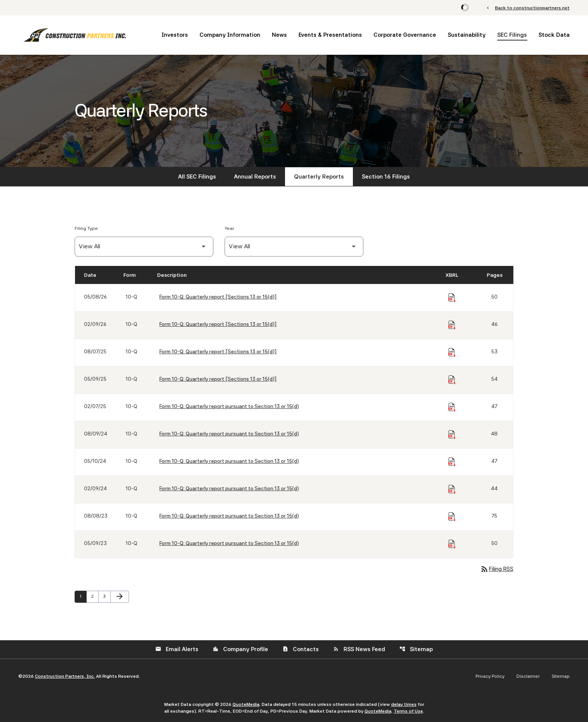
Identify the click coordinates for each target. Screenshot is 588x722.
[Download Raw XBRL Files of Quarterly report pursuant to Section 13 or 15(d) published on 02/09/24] (452, 489)
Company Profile (240, 649)
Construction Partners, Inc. (65, 676)
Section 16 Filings (386, 177)
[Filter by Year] (294, 247)
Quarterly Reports (319, 177)
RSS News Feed (359, 649)
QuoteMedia (246, 704)
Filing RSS (497, 569)
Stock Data (554, 35)
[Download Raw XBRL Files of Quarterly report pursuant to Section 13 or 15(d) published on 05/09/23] (452, 544)
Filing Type (86, 228)
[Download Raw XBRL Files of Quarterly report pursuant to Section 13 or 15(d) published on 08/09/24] (452, 435)
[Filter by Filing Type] (144, 247)
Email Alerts (177, 649)
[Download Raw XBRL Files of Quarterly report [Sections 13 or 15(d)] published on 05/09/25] (452, 380)
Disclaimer (528, 676)
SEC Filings (512, 35)
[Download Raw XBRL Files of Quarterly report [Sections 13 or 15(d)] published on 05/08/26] (452, 298)
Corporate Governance (405, 35)
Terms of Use (408, 711)
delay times (404, 704)
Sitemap (416, 649)
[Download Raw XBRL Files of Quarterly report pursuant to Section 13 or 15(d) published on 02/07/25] (452, 407)
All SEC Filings (197, 177)
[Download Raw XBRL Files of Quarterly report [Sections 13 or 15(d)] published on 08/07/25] (452, 353)
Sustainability (467, 35)
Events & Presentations (330, 35)
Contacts (301, 649)
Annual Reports (255, 177)
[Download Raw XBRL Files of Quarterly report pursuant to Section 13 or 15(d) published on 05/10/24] (452, 462)
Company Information (230, 35)
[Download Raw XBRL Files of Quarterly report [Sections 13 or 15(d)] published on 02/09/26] (452, 325)
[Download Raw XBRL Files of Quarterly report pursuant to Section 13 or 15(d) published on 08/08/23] (452, 517)
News (279, 35)
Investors (175, 35)
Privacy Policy (490, 676)
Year (229, 228)
